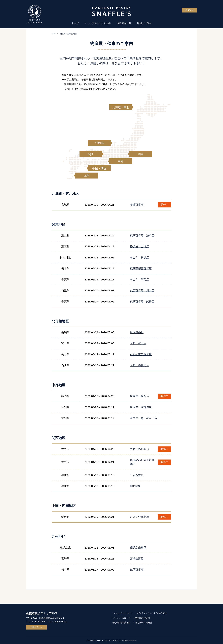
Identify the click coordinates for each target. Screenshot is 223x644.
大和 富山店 (138, 343)
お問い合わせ (36, 627)
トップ (75, 23)
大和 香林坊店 (139, 365)
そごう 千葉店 (139, 280)
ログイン (189, 10)
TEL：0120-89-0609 (36, 622)
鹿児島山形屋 (138, 548)
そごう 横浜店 (139, 258)
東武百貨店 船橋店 (142, 302)
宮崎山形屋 (137, 559)
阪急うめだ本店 (139, 449)
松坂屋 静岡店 (139, 396)
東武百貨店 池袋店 (142, 236)
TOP (53, 34)
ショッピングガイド (123, 613)
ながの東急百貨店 (141, 354)
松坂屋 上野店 (139, 246)
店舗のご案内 (144, 23)
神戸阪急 (135, 486)
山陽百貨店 (137, 475)
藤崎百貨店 (137, 205)
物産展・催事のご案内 (69, 34)
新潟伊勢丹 (137, 332)
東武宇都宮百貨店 (141, 268)
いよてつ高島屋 (139, 517)
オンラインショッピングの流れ (152, 613)
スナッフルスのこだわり (98, 23)
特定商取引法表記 (143, 622)
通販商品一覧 (124, 23)
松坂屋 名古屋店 (141, 407)
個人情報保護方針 (122, 622)
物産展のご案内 (142, 618)
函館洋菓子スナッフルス (42, 613)
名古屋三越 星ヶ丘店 (143, 418)
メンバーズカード (122, 618)
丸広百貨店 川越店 (142, 290)
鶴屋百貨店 (137, 570)
